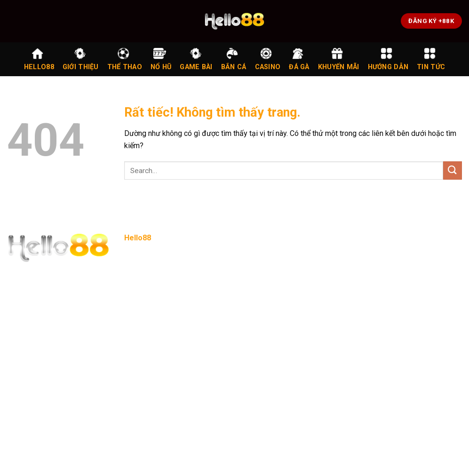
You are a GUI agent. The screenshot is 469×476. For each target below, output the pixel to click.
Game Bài (196, 59)
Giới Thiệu (81, 59)
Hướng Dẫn (388, 59)
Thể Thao (125, 59)
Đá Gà (299, 59)
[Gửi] (453, 171)
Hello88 (39, 59)
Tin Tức (431, 59)
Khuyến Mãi (339, 59)
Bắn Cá (234, 59)
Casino (268, 59)
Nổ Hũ (161, 59)
